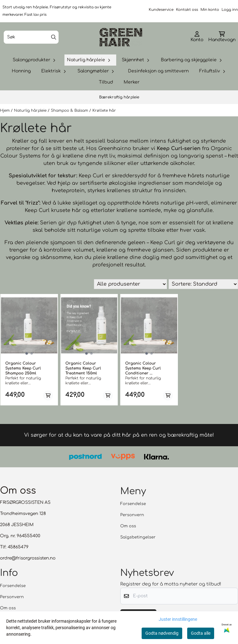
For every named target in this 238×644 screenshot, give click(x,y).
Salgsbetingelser (138, 538)
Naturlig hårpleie (31, 110)
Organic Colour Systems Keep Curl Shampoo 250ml (23, 368)
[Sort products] (203, 284)
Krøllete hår (104, 110)
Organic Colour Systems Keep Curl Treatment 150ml (83, 368)
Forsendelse (133, 504)
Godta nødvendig (162, 633)
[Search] (54, 37)
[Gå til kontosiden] (197, 37)
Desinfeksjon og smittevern (158, 71)
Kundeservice (161, 10)
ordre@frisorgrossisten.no (28, 558)
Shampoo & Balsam (70, 110)
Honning (21, 71)
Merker (132, 82)
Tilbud (106, 82)
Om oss (128, 526)
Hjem (5, 110)
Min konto (210, 10)
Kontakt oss (187, 10)
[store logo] (121, 37)
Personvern (132, 515)
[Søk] (31, 37)
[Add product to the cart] (48, 395)
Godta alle (201, 633)
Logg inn (230, 10)
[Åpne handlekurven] (222, 37)
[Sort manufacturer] (130, 284)
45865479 (18, 547)
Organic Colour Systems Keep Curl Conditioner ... (143, 368)
